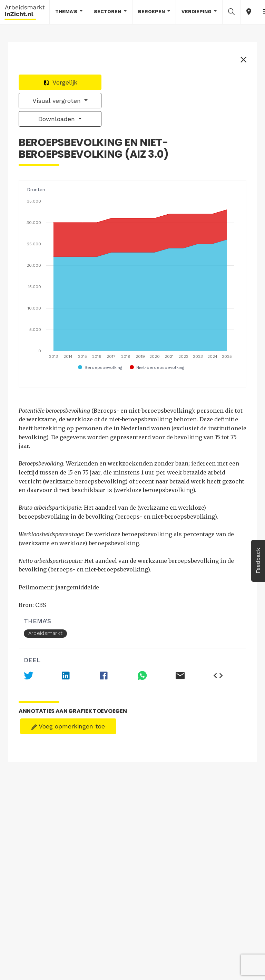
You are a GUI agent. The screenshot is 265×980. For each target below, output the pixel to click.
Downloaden (58, 119)
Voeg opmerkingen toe (68, 726)
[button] (232, 12)
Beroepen (152, 11)
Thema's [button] (67, 11)
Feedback (258, 561)
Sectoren (108, 11)
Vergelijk (60, 82)
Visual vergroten (58, 101)
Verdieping (197, 11)
